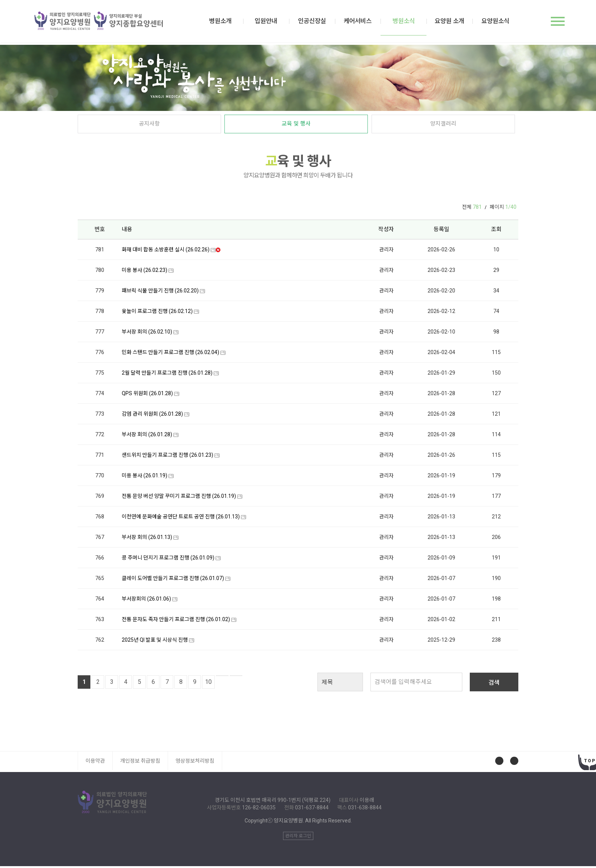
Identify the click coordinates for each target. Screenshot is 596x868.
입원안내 (275, 22)
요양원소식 (496, 22)
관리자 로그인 (298, 838)
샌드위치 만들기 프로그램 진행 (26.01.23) (167, 457)
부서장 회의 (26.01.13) (147, 539)
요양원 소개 (452, 22)
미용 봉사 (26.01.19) (145, 477)
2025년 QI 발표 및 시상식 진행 (155, 642)
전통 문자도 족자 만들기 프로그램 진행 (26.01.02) (176, 621)
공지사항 (149, 125)
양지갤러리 (443, 125)
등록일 (441, 231)
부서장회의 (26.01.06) (146, 601)
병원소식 (408, 28)
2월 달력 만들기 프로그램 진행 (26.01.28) (167, 375)
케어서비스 (363, 22)
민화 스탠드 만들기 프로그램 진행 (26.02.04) (170, 354)
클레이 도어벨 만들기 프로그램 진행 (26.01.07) (173, 580)
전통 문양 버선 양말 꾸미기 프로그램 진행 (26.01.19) (179, 498)
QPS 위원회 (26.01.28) (147, 395)
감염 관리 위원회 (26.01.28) (152, 416)
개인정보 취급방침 (140, 763)
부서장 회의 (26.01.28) (147, 436)
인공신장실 (319, 22)
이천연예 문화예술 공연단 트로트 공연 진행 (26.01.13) (181, 518)
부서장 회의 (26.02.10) (147, 334)
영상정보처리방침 (195, 763)
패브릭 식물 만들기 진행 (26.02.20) (160, 292)
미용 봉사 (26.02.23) (145, 272)
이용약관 (95, 763)
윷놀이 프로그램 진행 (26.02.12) (157, 313)
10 (208, 684)
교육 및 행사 (296, 125)
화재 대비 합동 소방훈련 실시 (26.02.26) (166, 251)
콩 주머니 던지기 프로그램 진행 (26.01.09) (168, 559)
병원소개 (230, 22)
